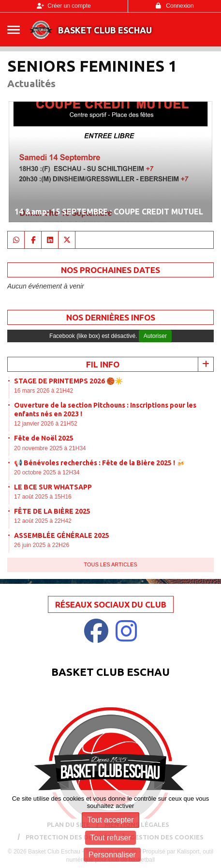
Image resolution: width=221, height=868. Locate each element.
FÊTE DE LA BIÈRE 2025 (52, 511)
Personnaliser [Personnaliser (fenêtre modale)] (112, 855)
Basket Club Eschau (105, 30)
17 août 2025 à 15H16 (43, 497)
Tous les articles (110, 564)
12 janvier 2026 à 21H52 (46, 424)
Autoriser (155, 336)
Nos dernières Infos (111, 317)
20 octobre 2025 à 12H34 (47, 472)
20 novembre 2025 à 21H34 (50, 448)
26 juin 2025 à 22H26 (42, 545)
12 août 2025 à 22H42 (43, 521)
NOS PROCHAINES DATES (110, 270)
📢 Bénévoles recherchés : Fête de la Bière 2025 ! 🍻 (99, 463)
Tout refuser (110, 838)
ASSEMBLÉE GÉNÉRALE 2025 (62, 535)
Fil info (103, 364)
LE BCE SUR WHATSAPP (53, 487)
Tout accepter (110, 820)
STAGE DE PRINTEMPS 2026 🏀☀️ (68, 381)
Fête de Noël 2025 (44, 438)
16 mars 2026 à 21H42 (44, 391)
